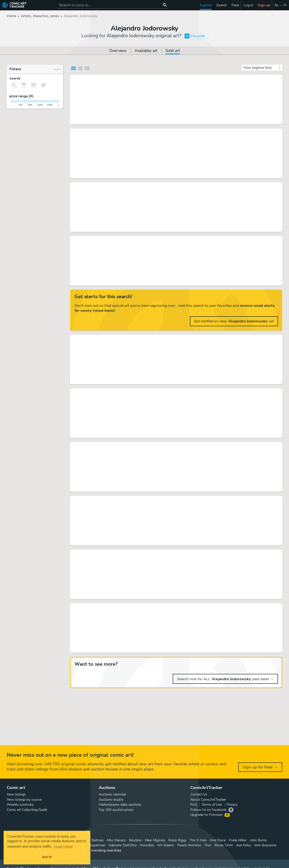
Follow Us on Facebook (209, 810)
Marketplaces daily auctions (120, 805)
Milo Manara (116, 840)
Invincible (147, 845)
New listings (16, 794)
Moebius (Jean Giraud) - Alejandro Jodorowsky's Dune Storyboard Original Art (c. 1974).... (171, 240)
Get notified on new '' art (234, 321)
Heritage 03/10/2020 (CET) (125, 175)
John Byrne (258, 840)
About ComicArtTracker (208, 800)
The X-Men (198, 840)
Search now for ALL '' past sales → (225, 679)
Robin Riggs (177, 840)
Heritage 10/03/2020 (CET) (125, 282)
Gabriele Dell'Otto (123, 845)
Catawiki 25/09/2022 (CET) (125, 488)
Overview (118, 51)
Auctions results (111, 800)
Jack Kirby (244, 845)
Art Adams (166, 845)
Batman (98, 840)
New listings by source (24, 800)
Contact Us (199, 794)
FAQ (194, 805)
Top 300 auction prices (116, 810)
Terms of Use (212, 805)
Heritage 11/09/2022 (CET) (125, 228)
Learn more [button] (63, 846)
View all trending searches (99, 850)
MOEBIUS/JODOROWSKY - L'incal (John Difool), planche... (157, 79)
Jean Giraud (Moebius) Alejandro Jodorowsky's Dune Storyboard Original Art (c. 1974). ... (171, 186)
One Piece (218, 840)
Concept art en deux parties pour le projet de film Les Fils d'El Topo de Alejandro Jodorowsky (171, 553)
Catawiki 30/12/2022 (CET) (125, 542)
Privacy (232, 805)
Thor (208, 845)
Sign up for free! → (260, 767)
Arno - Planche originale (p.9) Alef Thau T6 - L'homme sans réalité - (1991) (171, 607)
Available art (146, 51)
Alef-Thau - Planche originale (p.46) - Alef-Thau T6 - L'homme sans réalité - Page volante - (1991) (171, 500)
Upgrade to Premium (210, 815)
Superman (98, 845)
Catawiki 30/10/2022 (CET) (125, 649)
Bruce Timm (224, 845)
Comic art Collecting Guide (27, 810)
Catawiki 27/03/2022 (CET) (125, 381)
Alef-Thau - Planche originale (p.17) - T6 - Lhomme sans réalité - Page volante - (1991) (171, 446)
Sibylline (135, 840)
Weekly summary (20, 805)
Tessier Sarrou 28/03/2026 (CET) (129, 121)
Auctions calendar (112, 794)
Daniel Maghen (116, 434)
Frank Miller (238, 840)
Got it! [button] (47, 857)
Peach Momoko (189, 845)
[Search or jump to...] (165, 5)
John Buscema (265, 845)
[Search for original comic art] (113, 5)
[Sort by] (262, 68)
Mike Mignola (155, 840)
